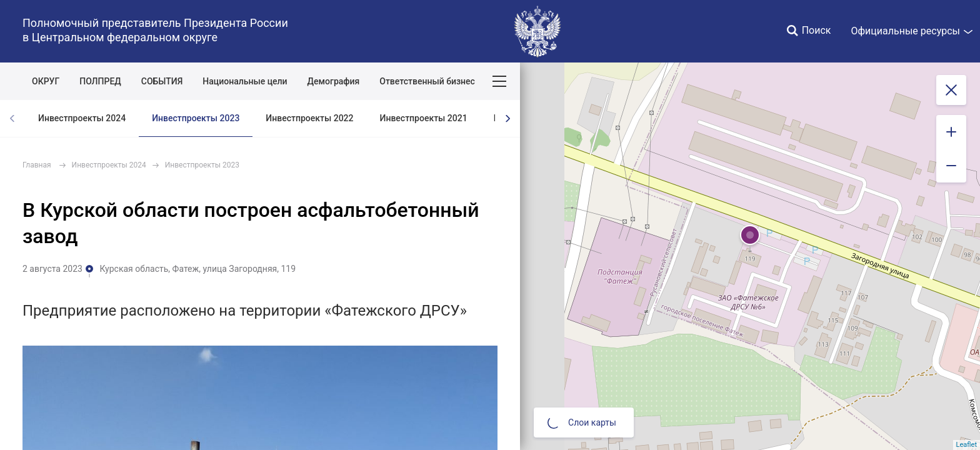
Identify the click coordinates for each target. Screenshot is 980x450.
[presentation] (507, 118)
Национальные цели (245, 81)
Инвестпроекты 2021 (424, 118)
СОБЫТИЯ (162, 81)
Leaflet (967, 445)
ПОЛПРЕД (100, 81)
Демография (334, 81)
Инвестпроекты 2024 (82, 118)
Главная (37, 165)
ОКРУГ (46, 81)
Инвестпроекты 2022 (309, 118)
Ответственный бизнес (427, 81)
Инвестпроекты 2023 (196, 118)
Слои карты (582, 422)
